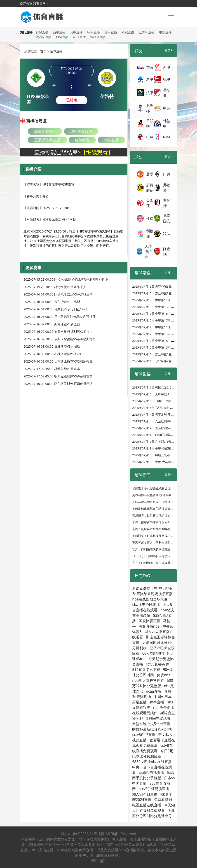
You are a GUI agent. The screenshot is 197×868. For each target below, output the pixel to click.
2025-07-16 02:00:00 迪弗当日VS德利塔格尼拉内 (58, 332)
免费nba (164, 675)
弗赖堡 (167, 188)
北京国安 (167, 218)
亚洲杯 (150, 108)
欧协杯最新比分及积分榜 (152, 729)
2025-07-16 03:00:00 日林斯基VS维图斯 (52, 346)
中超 (167, 108)
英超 (150, 67)
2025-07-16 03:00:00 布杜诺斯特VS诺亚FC (54, 354)
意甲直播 (76, 32)
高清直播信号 (45, 131)
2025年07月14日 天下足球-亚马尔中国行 (159, 414)
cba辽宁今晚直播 (146, 605)
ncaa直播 (154, 691)
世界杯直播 (147, 32)
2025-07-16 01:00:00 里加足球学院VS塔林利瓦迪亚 (60, 317)
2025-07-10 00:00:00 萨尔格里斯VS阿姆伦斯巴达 (58, 384)
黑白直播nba (149, 626)
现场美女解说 (81, 131)
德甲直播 (94, 32)
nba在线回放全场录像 (150, 599)
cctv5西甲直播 (144, 735)
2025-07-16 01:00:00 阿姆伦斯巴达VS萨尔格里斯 (58, 294)
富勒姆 (167, 203)
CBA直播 (62, 37)
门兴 (167, 174)
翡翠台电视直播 (151, 773)
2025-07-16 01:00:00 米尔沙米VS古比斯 (52, 302)
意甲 (150, 79)
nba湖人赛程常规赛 (148, 680)
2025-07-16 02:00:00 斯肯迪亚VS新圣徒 (52, 324)
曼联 (150, 174)
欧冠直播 (128, 32)
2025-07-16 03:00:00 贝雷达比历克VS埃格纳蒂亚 (58, 361)
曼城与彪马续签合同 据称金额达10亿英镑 (159, 495)
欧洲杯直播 (44, 37)
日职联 (150, 123)
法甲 (150, 93)
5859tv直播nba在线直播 (152, 762)
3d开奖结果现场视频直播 (152, 594)
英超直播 (42, 32)
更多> (169, 50)
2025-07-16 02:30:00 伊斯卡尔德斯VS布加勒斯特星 (60, 339)
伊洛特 (71, 220)
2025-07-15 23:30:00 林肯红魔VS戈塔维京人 (55, 287)
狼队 (167, 234)
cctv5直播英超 (157, 664)
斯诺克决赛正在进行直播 (152, 588)
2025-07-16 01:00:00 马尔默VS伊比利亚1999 (55, 309)
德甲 (167, 79)
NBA (167, 137)
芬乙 (46, 196)
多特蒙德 (150, 188)
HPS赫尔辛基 (52, 220)
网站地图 (98, 861)
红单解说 (82, 140)
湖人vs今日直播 (145, 794)
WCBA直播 (98, 37)
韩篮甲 (167, 123)
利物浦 (150, 234)
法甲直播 (111, 32)
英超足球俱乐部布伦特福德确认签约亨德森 (160, 509)
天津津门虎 (148, 252)
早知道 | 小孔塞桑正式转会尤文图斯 (156, 488)
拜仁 (150, 218)
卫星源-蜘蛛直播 (47, 140)
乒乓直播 (157, 702)
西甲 (167, 67)
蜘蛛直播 (111, 140)
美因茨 (150, 203)
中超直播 (165, 32)
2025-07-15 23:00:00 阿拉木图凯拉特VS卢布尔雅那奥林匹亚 (66, 279)
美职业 (167, 93)
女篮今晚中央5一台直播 (151, 724)
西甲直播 (59, 32)
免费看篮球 (163, 800)
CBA (150, 137)
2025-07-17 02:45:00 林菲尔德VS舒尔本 (52, 369)
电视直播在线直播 (147, 805)
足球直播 (56, 51)
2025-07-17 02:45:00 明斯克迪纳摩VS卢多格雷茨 (58, 376)
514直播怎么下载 (146, 670)
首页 (43, 51)
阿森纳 (167, 252)
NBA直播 (79, 37)
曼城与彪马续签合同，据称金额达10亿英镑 (160, 502)
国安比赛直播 (150, 621)
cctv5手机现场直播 (154, 789)
